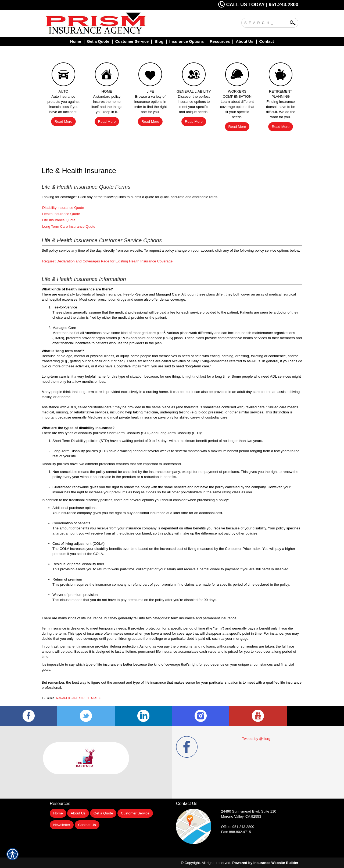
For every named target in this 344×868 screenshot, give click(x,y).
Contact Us (87, 825)
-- (222, 822)
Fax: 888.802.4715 (236, 832)
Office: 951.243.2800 (238, 827)
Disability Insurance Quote (63, 208)
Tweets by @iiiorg (256, 739)
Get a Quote (103, 813)
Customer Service (135, 813)
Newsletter (62, 825)
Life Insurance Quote (59, 220)
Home (58, 813)
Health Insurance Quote (61, 214)
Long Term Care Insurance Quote (69, 226)
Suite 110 (249, 811)
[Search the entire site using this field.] (266, 22)
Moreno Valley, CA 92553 (241, 816)
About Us (78, 813)
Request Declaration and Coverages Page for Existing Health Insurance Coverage (107, 261)
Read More (63, 122)
